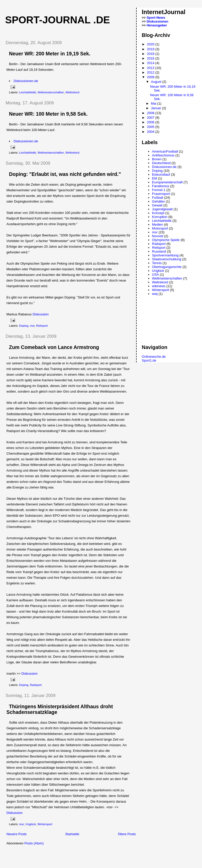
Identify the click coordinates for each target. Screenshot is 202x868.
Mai (154, 103)
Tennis (157, 263)
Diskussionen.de (26, 81)
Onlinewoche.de (154, 357)
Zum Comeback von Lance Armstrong (54, 347)
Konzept (158, 213)
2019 (151, 49)
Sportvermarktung (165, 255)
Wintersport (45, 824)
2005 (151, 127)
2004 (151, 132)
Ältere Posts (127, 834)
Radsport (36, 685)
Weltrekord (72, 92)
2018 (151, 54)
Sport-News (156, 18)
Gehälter (158, 201)
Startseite (72, 834)
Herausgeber (157, 25)
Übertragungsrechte (167, 267)
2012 (151, 72)
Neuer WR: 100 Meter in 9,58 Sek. (48, 114)
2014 (151, 63)
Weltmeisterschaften (51, 92)
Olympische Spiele (166, 240)
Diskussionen (158, 21)
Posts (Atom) (34, 843)
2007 (151, 118)
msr (32, 326)
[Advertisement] (61, 855)
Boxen (157, 159)
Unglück (31, 824)
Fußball (158, 198)
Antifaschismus (163, 155)
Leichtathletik (28, 92)
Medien (158, 225)
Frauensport (161, 194)
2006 (151, 122)
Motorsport (160, 228)
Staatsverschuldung (167, 259)
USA (155, 275)
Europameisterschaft (167, 182)
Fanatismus (161, 186)
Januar (156, 108)
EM (155, 178)
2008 (151, 113)
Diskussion (41, 314)
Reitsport (42, 326)
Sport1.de (149, 360)
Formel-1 (159, 190)
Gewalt (157, 205)
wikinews (159, 286)
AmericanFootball (165, 151)
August (157, 82)
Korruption (160, 217)
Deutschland (161, 163)
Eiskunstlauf (161, 174)
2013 (151, 68)
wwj (155, 294)
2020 (151, 44)
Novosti (158, 236)
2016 (151, 58)
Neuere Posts (17, 834)
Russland (159, 251)
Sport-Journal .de (58, 20)
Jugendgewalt (162, 209)
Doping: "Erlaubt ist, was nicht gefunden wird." (65, 174)
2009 (151, 77)
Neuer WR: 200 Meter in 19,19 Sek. (50, 54)
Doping (24, 326)
